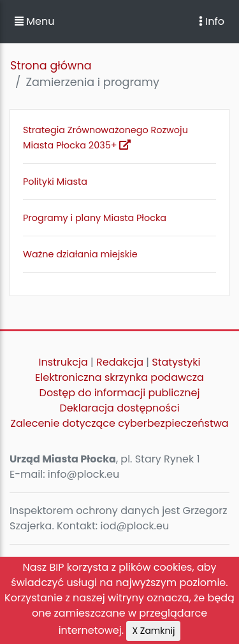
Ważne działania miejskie (80, 254)
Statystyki (176, 362)
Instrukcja (63, 362)
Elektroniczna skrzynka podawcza (119, 377)
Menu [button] (34, 21)
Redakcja (120, 362)
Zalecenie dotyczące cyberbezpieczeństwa (119, 423)
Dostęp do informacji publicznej (120, 393)
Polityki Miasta (55, 182)
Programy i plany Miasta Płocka (95, 218)
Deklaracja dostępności (119, 408)
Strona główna (51, 66)
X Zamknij (153, 631)
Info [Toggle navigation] (212, 21)
